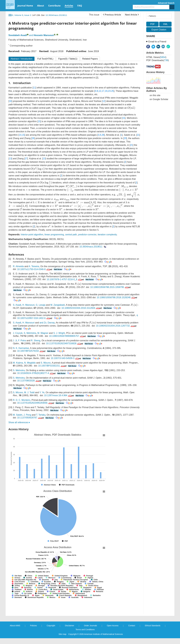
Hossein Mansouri (44, 35)
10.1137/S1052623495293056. (36, 403)
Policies (33, 626)
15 (124, 118)
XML (165, 24)
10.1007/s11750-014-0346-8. (35, 269)
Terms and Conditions (85, 630)
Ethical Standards (153, 626)
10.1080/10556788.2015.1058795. (111, 287)
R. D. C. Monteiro (22, 400)
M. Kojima (18, 363)
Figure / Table (68, 59)
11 (34, 88)
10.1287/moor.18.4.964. (59, 395)
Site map (63, 634)
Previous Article (112, 15)
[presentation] (92, 71)
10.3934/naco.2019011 (56, 15)
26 (33, 138)
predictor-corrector (87, 235)
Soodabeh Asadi (18, 35)
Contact (132, 626)
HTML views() (156, 57)
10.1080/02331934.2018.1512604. (82, 308)
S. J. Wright (59, 333)
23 (109, 91)
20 (125, 138)
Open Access (113, 626)
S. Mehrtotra (30, 333)
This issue (94, 15)
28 (103, 135)
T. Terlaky (41, 415)
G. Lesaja (40, 305)
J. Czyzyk (18, 333)
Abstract (22, 59)
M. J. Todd (29, 392)
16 (10, 101)
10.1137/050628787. (31, 418)
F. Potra (22, 341)
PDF (152, 24)
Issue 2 (28, 15)
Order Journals (90, 626)
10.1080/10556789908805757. (68, 336)
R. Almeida (18, 266)
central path (71, 235)
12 (100, 91)
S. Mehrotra (19, 370)
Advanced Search (166, 3)
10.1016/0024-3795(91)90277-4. (37, 373)
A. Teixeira (34, 266)
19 (106, 91)
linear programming (54, 235)
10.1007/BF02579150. (32, 351)
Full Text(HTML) (45, 59)
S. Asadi (17, 305)
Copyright (51, 626)
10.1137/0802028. (30, 381)
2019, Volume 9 (16, 15)
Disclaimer (70, 626)
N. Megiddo (30, 363)
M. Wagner (43, 333)
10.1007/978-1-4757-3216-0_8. (66, 279)
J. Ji (15, 341)
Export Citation (159, 30)
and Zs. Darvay (47, 323)
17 (103, 91)
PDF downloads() (157, 60)
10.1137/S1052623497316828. (65, 343)
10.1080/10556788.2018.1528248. (117, 297)
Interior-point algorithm (32, 235)
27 (26, 159)
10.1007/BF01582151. (53, 366)
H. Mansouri (28, 305)
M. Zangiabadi (58, 305)
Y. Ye (42, 392)
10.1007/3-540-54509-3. (66, 358)
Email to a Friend (157, 42)
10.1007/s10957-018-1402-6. (35, 318)
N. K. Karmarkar (21, 348)
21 (138, 135)
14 (20, 135)
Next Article (132, 15)
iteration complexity (107, 235)
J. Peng (27, 415)
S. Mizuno (46, 363)
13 (10, 159)
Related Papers (90, 59)
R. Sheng (36, 341)
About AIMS (15, 626)
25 (112, 91)
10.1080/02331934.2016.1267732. (116, 326)
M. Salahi (18, 415)
